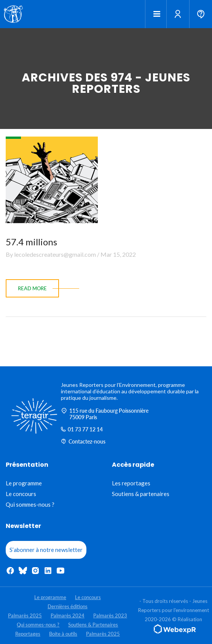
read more (32, 288)
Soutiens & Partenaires (93, 625)
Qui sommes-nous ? (30, 504)
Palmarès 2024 (68, 615)
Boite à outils (63, 634)
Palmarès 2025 (25, 615)
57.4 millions (31, 242)
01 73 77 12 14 (82, 429)
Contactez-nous (83, 441)
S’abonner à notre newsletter (46, 550)
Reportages (28, 634)
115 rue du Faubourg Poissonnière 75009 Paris (105, 414)
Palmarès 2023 (110, 615)
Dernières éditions (68, 606)
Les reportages (131, 483)
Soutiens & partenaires (141, 494)
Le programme (24, 483)
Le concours (21, 494)
